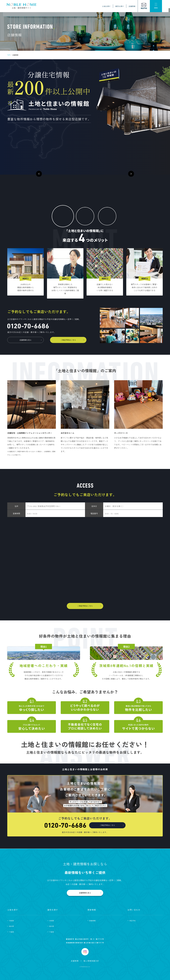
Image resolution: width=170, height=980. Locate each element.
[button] (42, 172)
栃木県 (12, 926)
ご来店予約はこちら (68, 340)
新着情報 (92, 921)
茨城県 (12, 921)
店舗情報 (133, 6)
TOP (9, 55)
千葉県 (12, 932)
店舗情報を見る (25, 340)
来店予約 (133, 921)
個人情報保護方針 (91, 961)
